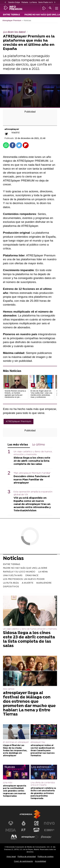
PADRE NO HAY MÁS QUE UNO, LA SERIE (25, 568)
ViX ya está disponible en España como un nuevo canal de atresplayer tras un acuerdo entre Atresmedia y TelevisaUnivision (32, 504)
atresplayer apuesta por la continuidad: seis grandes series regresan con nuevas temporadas (15, 791)
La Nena (33, 2)
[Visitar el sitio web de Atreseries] (24, 830)
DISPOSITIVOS (11, 587)
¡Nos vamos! (9, 689)
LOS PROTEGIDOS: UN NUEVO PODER (24, 579)
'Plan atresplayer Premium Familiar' (32, 473)
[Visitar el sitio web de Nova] (49, 823)
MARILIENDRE (44, 583)
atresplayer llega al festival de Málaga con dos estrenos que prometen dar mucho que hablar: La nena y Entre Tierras (29, 704)
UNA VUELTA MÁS (13, 575)
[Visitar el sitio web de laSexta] (24, 823)
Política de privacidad (27, 856)
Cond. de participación (24, 861)
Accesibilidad (41, 861)
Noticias (13, 559)
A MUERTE (28, 583)
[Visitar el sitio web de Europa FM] (49, 830)
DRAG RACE (32, 575)
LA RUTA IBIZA (11, 583)
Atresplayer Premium (12, 20)
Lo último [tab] (39, 445)
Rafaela (25, 2)
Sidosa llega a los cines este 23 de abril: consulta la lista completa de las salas (32, 461)
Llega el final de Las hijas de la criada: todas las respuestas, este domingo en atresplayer (15, 751)
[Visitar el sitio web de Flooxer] (46, 837)
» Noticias (27, 20)
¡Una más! (8, 783)
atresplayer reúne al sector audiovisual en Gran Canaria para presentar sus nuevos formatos (43, 751)
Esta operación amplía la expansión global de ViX (33, 493)
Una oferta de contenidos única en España (43, 784)
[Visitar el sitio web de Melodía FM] (14, 837)
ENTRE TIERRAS (11, 15)
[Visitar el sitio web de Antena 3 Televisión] (11, 823)
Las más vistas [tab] (18, 445)
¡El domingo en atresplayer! (16, 742)
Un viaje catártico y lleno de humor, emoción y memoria (33, 453)
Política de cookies (46, 856)
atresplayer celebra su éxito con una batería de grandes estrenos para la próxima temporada (43, 793)
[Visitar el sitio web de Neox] (36, 823)
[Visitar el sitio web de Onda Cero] (36, 830)
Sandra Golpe (14, 2)
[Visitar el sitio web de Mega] (11, 830)
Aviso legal (11, 856)
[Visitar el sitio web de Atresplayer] (30, 837)
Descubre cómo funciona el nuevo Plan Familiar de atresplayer (32, 480)
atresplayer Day (38, 742)
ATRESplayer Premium (19, 422)
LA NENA (43, 572)
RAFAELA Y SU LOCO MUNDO (19, 572)
